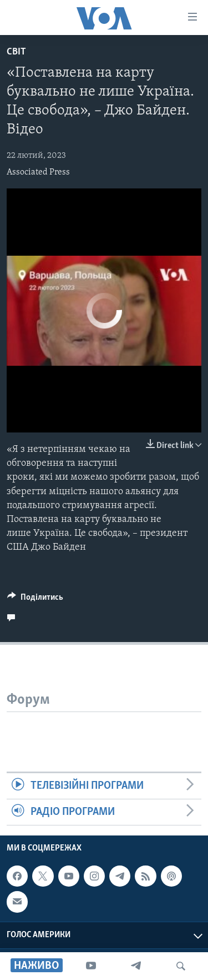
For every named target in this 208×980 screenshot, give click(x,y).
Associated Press (38, 172)
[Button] (35, 600)
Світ (16, 52)
